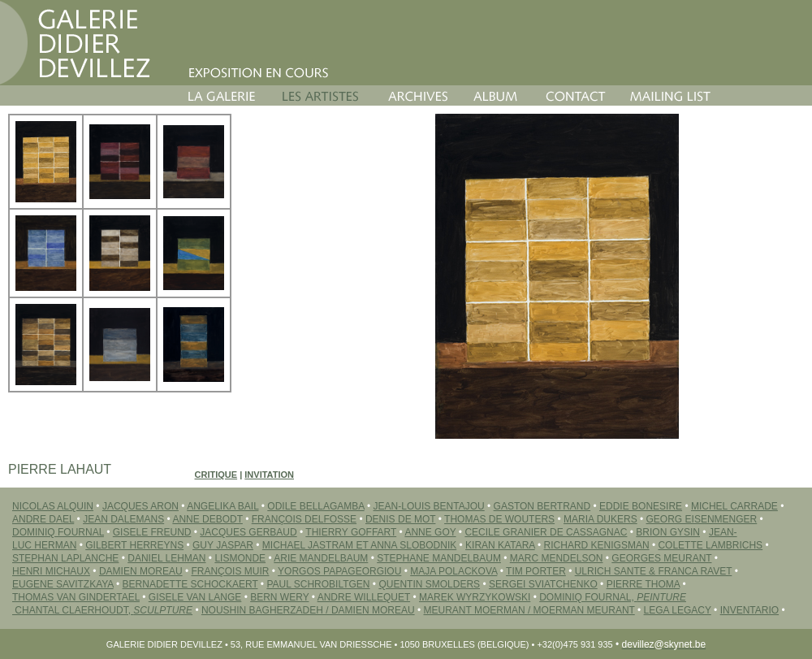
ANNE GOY (430, 532)
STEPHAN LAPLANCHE (65, 558)
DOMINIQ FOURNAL (58, 532)
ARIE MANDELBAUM (321, 558)
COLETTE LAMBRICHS (710, 545)
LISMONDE (240, 558)
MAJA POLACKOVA (454, 571)
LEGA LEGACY (678, 610)
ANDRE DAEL (43, 519)
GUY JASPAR (223, 545)
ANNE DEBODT (207, 519)
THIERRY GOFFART (351, 532)
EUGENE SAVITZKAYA (63, 584)
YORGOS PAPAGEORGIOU (339, 571)
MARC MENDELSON (557, 558)
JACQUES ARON (140, 506)
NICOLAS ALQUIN (53, 506)
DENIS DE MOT (400, 519)
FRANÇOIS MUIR (230, 571)
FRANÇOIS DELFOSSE (304, 519)
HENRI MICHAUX (51, 571)
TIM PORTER (536, 571)
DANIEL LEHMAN (166, 558)
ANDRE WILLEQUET (364, 597)
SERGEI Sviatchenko (543, 584)
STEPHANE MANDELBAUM (439, 558)
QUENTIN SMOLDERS (429, 584)
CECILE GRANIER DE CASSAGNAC (546, 532)
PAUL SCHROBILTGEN (318, 584)
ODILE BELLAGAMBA (315, 506)
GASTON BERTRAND (542, 506)
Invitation (269, 475)
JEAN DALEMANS (123, 519)
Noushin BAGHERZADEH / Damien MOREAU (308, 610)
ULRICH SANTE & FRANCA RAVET (654, 571)
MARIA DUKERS (600, 519)
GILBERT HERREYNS (134, 545)
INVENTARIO (749, 610)
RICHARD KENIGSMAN (597, 545)
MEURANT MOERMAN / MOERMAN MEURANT (529, 610)
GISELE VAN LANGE (195, 597)
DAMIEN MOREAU (141, 571)
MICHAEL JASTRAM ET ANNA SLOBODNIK (359, 545)
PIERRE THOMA (643, 584)
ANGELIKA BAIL (222, 506)
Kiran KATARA (500, 545)
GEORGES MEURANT (661, 558)
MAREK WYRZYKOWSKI (475, 597)
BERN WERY (279, 597)
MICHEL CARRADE (734, 506)
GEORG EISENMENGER (702, 519)
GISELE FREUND (152, 532)
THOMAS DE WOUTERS (499, 519)
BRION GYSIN (668, 532)
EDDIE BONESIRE (641, 506)
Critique (216, 475)
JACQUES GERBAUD (248, 532)
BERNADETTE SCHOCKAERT (190, 584)
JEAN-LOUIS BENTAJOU (429, 506)
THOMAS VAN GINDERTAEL (76, 597)
